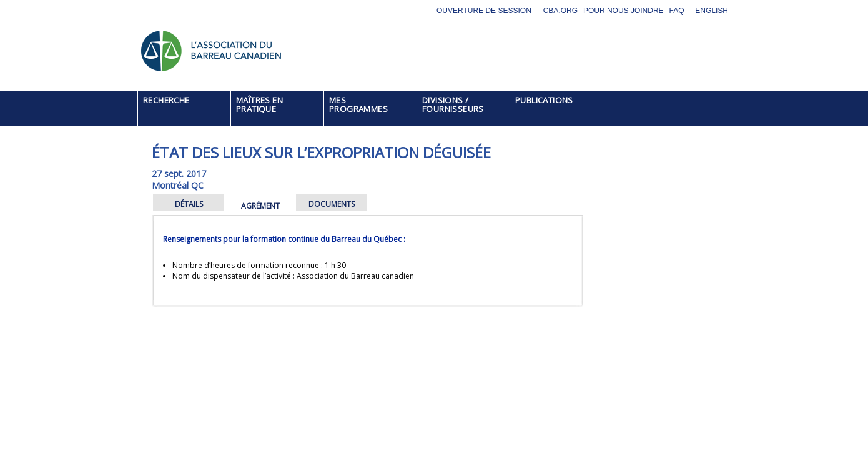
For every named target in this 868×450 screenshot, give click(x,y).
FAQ (677, 11)
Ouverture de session (484, 11)
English (712, 11)
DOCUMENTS (332, 204)
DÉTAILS (189, 204)
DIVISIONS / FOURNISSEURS (453, 104)
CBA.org (560, 11)
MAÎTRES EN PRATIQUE (259, 104)
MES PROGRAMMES (358, 104)
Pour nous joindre (624, 11)
